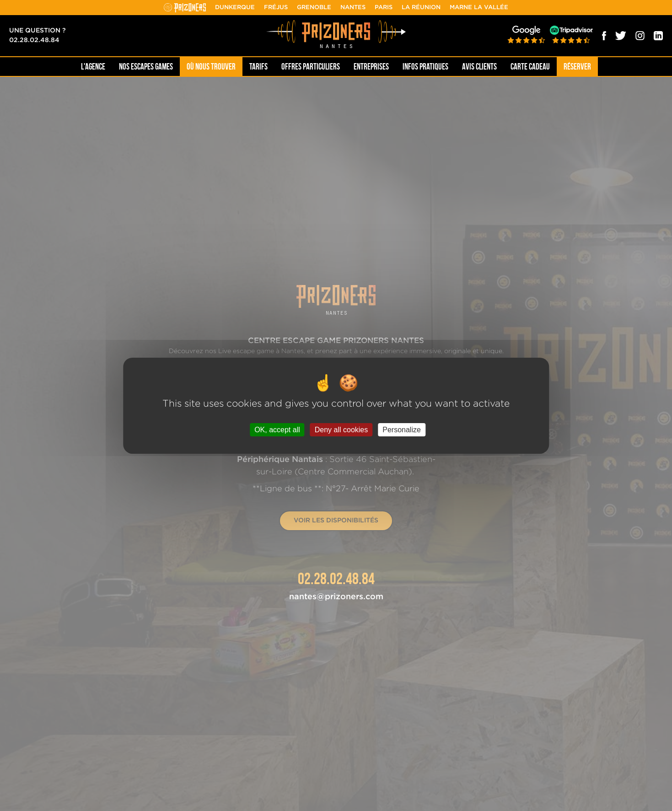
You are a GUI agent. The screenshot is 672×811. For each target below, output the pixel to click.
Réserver (577, 67)
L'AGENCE (93, 67)
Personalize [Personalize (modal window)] (402, 429)
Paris (384, 8)
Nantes (353, 8)
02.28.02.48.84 (34, 40)
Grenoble (314, 8)
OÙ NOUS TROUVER (211, 67)
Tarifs (258, 67)
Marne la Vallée (479, 8)
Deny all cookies (341, 429)
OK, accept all (277, 429)
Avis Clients (479, 67)
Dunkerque (235, 8)
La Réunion (421, 8)
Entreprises (371, 67)
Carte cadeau (530, 67)
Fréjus (276, 8)
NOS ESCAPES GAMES (146, 67)
